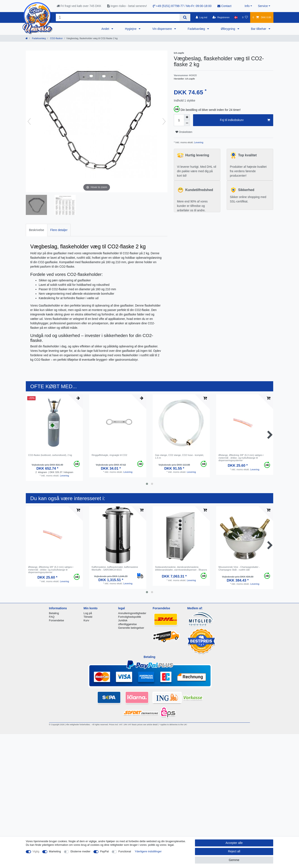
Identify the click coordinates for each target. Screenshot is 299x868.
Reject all (234, 851)
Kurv (86, 620)
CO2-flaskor (56, 38)
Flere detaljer (59, 230)
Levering (198, 142)
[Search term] (118, 17)
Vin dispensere (162, 29)
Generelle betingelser (131, 628)
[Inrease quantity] (187, 117)
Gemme (234, 860)
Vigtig (36, 851)
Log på (88, 613)
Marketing (55, 851)
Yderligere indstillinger (148, 851)
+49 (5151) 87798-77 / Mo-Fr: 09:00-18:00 (182, 6)
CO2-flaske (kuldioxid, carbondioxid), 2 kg (50, 455)
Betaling (54, 613)
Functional (125, 851)
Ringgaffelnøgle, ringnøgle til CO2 (109, 455)
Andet (106, 29)
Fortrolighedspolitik (130, 617)
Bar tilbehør (259, 29)
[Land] (236, 17)
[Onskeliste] (245, 17)
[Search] (185, 17)
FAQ (52, 617)
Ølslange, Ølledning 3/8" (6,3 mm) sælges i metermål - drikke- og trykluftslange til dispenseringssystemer (241, 458)
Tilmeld (88, 617)
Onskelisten (184, 132)
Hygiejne (131, 29)
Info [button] (247, 6)
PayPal (104, 851)
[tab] (37, 230)
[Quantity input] (179, 120)
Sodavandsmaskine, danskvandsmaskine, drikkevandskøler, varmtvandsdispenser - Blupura (181, 568)
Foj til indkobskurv (245, 120)
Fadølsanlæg (197, 29)
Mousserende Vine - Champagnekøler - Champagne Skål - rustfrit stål (239, 568)
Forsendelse (57, 620)
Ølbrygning (228, 29)
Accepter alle (234, 843)
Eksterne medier (80, 851)
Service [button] (263, 6)
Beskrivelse (37, 230)
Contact (224, 6)
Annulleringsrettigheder (132, 613)
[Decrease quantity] (187, 123)
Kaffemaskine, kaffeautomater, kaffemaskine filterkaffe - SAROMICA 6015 (115, 568)
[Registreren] (221, 17)
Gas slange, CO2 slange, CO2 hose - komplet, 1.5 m (179, 456)
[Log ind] (202, 17)
